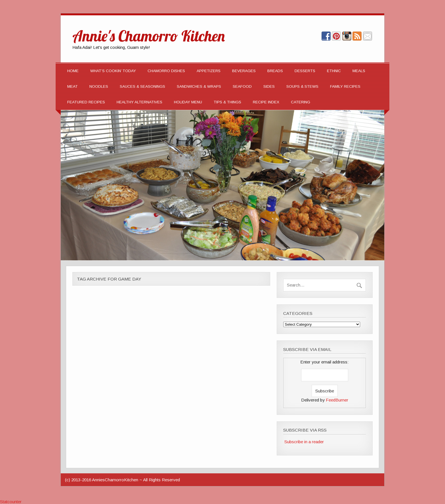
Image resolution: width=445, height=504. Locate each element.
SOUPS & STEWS (302, 86)
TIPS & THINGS (227, 102)
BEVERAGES (244, 71)
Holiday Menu (188, 102)
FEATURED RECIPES (86, 102)
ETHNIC (334, 71)
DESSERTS (305, 71)
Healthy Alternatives (139, 102)
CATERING (301, 102)
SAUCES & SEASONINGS (142, 86)
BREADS (275, 71)
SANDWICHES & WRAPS (199, 86)
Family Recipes (345, 86)
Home (73, 71)
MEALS (359, 71)
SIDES (269, 86)
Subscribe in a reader (304, 442)
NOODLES (99, 86)
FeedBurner (337, 400)
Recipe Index (266, 102)
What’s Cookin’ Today (113, 71)
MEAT (73, 86)
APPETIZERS (209, 71)
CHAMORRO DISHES (166, 71)
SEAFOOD (242, 86)
